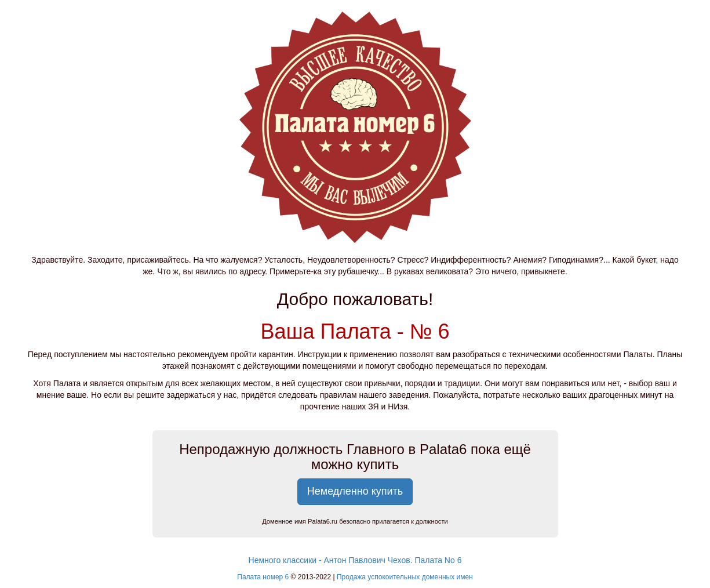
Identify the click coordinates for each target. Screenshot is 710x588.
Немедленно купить (355, 491)
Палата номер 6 (263, 577)
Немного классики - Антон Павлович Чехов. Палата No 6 (355, 560)
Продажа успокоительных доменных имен (405, 577)
